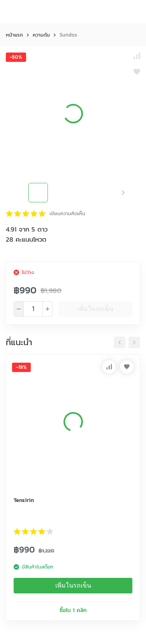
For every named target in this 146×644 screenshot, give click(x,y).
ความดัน (41, 35)
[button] (123, 193)
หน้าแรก (14, 35)
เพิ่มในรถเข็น (95, 309)
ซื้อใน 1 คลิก (73, 610)
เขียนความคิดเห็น (67, 213)
